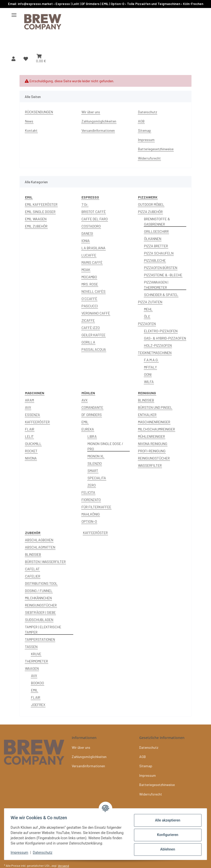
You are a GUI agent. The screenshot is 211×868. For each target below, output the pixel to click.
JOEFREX (38, 705)
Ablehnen (166, 847)
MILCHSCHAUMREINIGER (156, 429)
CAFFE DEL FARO (95, 219)
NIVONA (31, 458)
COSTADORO (91, 226)
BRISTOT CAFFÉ (94, 212)
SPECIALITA (97, 478)
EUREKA (88, 429)
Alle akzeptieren (166, 818)
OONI (148, 374)
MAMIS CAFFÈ (92, 262)
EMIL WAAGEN (36, 219)
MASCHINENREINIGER (154, 422)
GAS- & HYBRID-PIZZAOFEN (165, 338)
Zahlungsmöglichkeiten (99, 121)
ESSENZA (32, 415)
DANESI (87, 233)
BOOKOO (37, 683)
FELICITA (88, 492)
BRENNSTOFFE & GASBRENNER (157, 221)
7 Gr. (85, 204)
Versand (63, 865)
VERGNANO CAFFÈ (96, 313)
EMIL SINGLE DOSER (40, 212)
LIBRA (92, 436)
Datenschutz (44, 853)
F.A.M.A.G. (151, 360)
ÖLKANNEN (153, 239)
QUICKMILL (33, 444)
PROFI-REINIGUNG (152, 451)
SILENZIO (95, 463)
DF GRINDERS (92, 415)
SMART (93, 471)
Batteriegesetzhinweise (156, 149)
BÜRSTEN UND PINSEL (155, 407)
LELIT (29, 436)
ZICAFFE (88, 320)
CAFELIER (33, 576)
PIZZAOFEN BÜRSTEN (161, 268)
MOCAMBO (89, 277)
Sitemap (144, 130)
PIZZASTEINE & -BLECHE (163, 275)
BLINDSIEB (146, 400)
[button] (13, 59)
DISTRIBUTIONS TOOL (41, 583)
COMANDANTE (92, 407)
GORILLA (88, 342)
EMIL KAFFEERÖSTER (41, 204)
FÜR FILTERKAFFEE (96, 507)
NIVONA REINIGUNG (153, 444)
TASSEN (31, 647)
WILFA (149, 382)
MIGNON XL (96, 456)
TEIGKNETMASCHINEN (155, 353)
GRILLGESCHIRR (156, 231)
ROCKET (31, 451)
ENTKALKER (147, 415)
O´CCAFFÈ (89, 299)
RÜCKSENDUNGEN (39, 112)
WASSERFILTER (150, 465)
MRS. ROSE (90, 284)
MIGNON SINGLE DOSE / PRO (105, 446)
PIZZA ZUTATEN (150, 302)
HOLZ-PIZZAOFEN (158, 345)
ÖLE (147, 316)
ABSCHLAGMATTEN (40, 547)
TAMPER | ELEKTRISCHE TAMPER (43, 629)
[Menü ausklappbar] (14, 13)
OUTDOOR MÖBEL (151, 204)
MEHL (148, 309)
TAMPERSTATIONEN (40, 639)
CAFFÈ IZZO (91, 328)
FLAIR (30, 429)
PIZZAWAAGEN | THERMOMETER (156, 285)
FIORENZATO (91, 500)
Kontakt (31, 130)
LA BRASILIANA (93, 248)
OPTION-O (89, 521)
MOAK (86, 270)
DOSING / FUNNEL (39, 591)
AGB (141, 121)
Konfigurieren (166, 832)
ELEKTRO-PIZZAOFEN (161, 331)
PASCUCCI (90, 306)
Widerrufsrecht (149, 158)
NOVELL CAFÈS (93, 291)
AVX (28, 407)
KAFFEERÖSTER (37, 422)
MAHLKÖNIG (91, 514)
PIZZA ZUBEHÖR (150, 212)
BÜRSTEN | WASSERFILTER (45, 562)
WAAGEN (32, 668)
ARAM (29, 400)
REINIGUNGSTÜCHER (154, 458)
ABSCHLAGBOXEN (39, 540)
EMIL (85, 422)
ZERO (92, 485)
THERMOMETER (36, 661)
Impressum (21, 853)
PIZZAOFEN (147, 324)
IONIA (86, 241)
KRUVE (36, 654)
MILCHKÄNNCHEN (38, 598)
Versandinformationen (98, 130)
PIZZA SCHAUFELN (159, 253)
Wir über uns (91, 112)
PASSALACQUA (94, 349)
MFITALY (150, 367)
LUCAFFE (89, 255)
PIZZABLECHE (155, 260)
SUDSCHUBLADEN (39, 620)
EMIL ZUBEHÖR (36, 226)
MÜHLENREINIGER (151, 436)
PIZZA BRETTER (156, 246)
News (29, 121)
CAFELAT (32, 569)
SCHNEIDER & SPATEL (161, 295)
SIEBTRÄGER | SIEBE (40, 612)
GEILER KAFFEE (93, 335)
